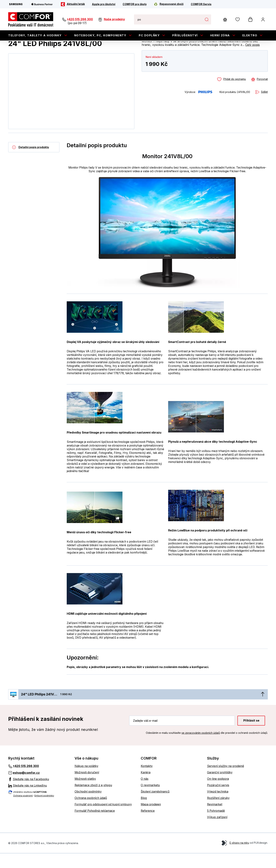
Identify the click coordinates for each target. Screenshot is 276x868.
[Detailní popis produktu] (34, 162)
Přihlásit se (251, 735)
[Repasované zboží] (169, 4)
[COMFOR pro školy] (135, 4)
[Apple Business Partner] (42, 4)
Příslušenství (185, 35)
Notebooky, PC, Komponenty (100, 35)
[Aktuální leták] (73, 4)
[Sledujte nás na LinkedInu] (39, 800)
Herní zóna (220, 35)
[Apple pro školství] (104, 4)
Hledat (206, 19)
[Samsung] (16, 4)
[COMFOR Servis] (201, 4)
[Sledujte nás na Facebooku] (39, 794)
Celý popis (253, 59)
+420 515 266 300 (80, 19)
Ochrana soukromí (23, 810)
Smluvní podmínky (44, 810)
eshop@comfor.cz (26, 787)
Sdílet (264, 106)
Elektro (250, 35)
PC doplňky (149, 35)
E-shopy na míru (239, 857)
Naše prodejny (114, 19)
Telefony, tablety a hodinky (35, 35)
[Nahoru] (263, 709)
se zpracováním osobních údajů (201, 747)
